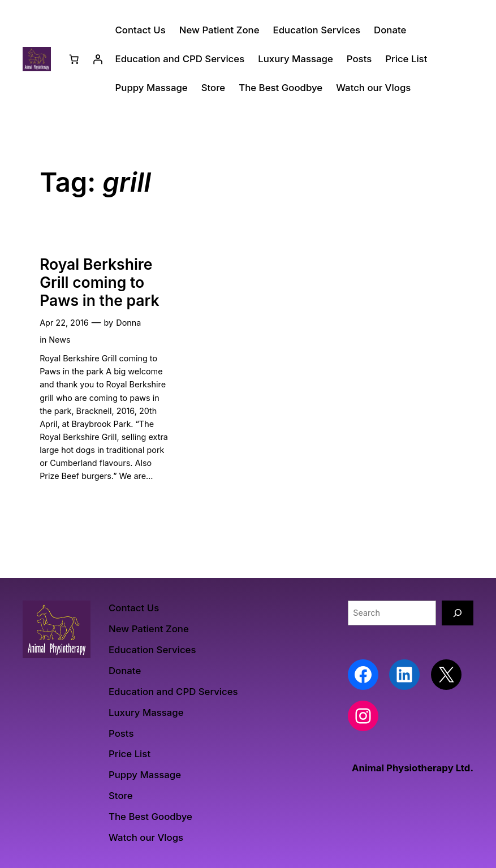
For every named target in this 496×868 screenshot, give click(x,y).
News (59, 340)
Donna (128, 323)
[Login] (98, 59)
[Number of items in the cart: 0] (74, 59)
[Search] (458, 613)
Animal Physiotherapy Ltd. (413, 768)
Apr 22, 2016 (64, 323)
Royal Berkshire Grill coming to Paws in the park (99, 282)
